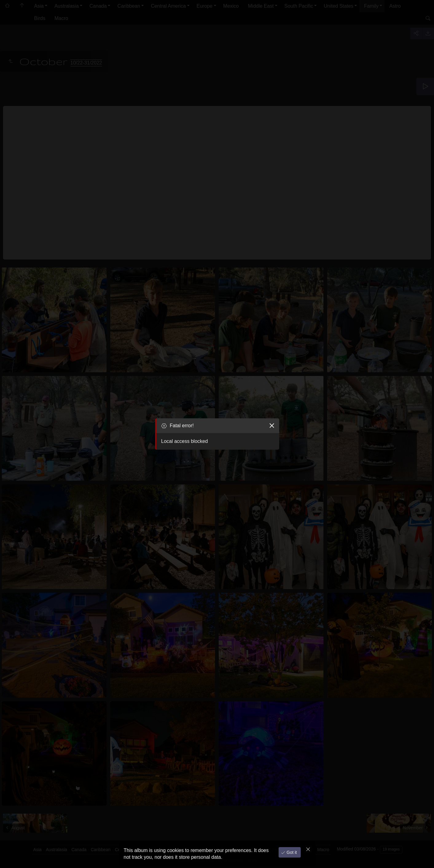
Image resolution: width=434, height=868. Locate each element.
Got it (291, 852)
